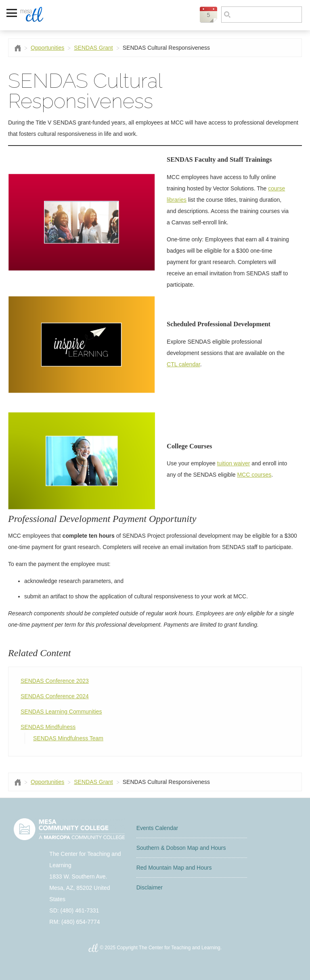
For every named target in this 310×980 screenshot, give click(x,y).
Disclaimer (150, 887)
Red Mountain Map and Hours (174, 868)
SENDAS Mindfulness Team (68, 738)
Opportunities (47, 48)
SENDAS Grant (93, 48)
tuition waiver (234, 463)
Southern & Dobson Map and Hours (181, 848)
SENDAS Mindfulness (48, 727)
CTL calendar (183, 364)
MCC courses (254, 475)
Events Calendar (157, 828)
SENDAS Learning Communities (61, 712)
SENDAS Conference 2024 (55, 696)
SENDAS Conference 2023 (55, 681)
